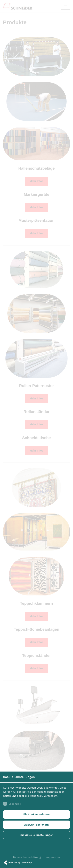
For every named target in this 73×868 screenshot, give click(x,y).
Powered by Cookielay (17, 863)
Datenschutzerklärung (27, 857)
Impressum (53, 857)
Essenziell (12, 804)
